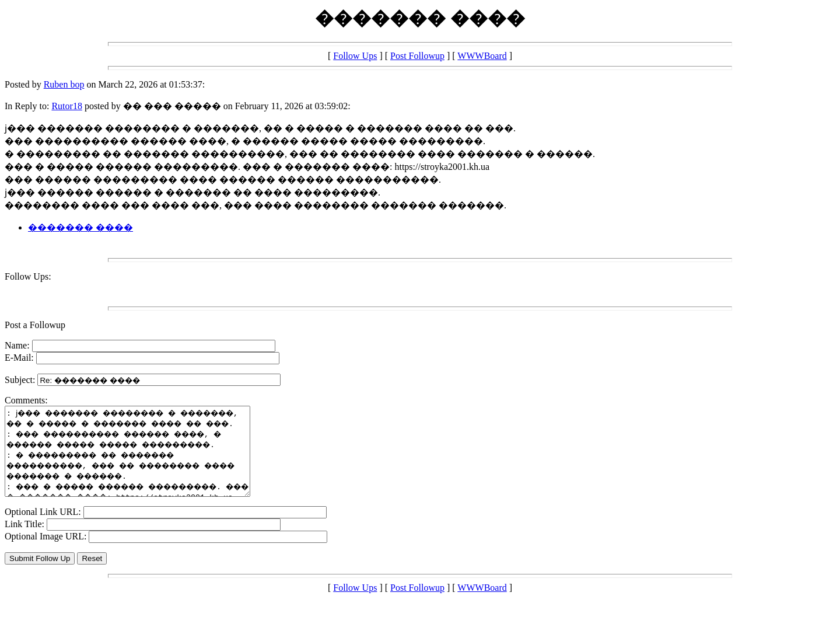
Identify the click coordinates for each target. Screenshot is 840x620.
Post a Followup (35, 325)
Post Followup (417, 56)
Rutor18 (66, 106)
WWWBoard (482, 56)
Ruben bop (64, 84)
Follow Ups (355, 56)
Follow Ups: (28, 276)
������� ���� (80, 227)
